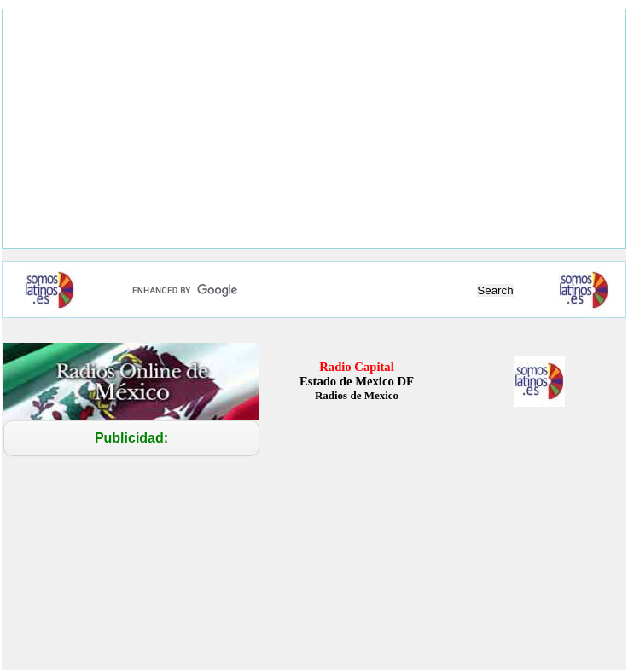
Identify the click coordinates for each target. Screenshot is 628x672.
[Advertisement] (314, 129)
